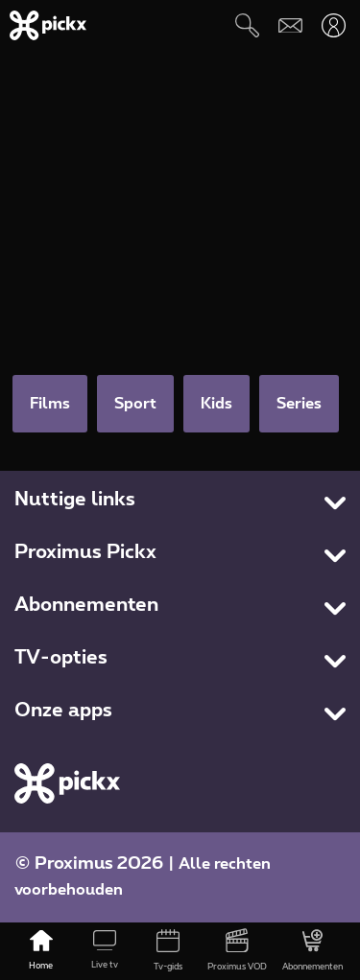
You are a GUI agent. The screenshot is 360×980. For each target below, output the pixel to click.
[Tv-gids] (168, 951)
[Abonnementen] (312, 951)
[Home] (41, 951)
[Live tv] (105, 951)
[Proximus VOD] (237, 951)
